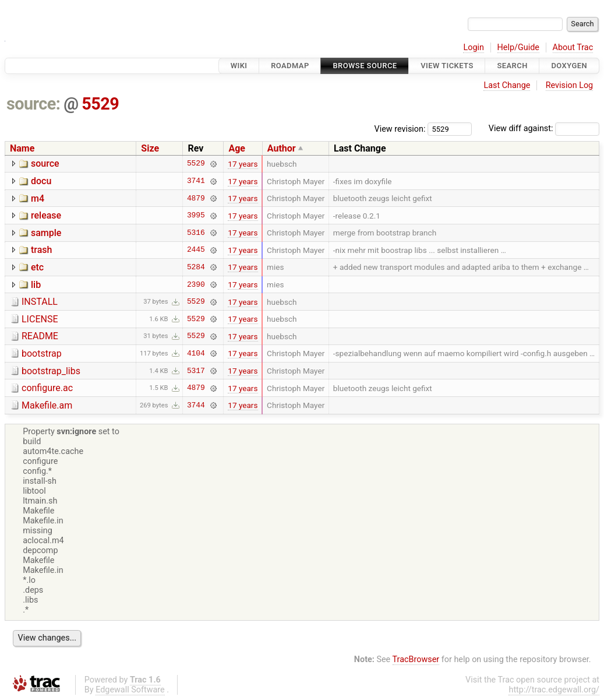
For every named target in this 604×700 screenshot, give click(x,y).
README (40, 336)
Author (282, 148)
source (45, 163)
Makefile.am (47, 405)
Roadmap (290, 66)
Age (237, 148)
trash (41, 250)
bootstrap (42, 353)
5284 (196, 267)
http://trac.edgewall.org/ (554, 690)
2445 (196, 250)
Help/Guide (518, 48)
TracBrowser (416, 659)
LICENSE (40, 319)
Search (512, 66)
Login (474, 48)
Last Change (507, 85)
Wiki (239, 66)
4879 (196, 198)
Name (22, 148)
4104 (196, 353)
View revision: (400, 129)
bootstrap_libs (51, 371)
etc (37, 267)
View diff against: (544, 129)
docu (41, 181)
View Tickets (447, 66)
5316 (196, 233)
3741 (196, 181)
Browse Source (365, 66)
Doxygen (569, 66)
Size (150, 148)
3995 (196, 216)
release (46, 215)
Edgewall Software (130, 690)
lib (36, 285)
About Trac (573, 48)
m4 (38, 198)
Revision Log (570, 85)
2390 (196, 284)
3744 (196, 405)
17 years (243, 164)
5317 (196, 371)
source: (33, 104)
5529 (100, 104)
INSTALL (40, 302)
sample (46, 233)
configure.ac (47, 388)
